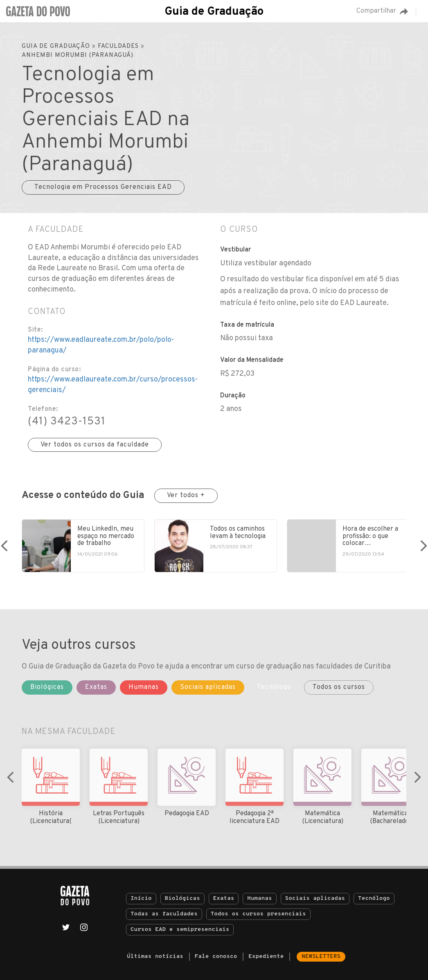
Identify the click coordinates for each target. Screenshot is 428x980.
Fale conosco (216, 956)
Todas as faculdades (164, 914)
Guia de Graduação (214, 12)
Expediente (266, 956)
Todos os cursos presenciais (258, 914)
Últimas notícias (155, 956)
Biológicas (182, 898)
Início (141, 898)
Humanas (259, 898)
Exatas (224, 898)
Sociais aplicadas (315, 898)
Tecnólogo (374, 898)
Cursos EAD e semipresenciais (180, 930)
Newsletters (321, 956)
